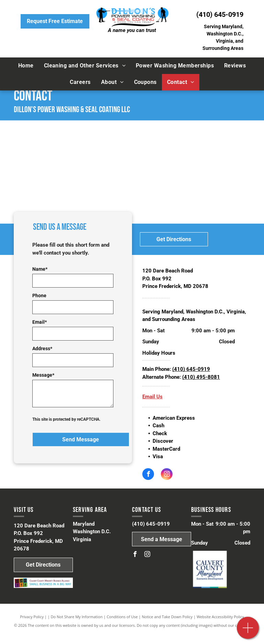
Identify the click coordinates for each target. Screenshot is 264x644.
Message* (43, 375)
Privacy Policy (32, 617)
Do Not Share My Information (77, 617)
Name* (40, 269)
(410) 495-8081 (201, 377)
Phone (39, 296)
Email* (40, 322)
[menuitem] (26, 66)
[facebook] (148, 475)
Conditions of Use (122, 617)
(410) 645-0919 (220, 14)
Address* (42, 348)
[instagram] (167, 475)
